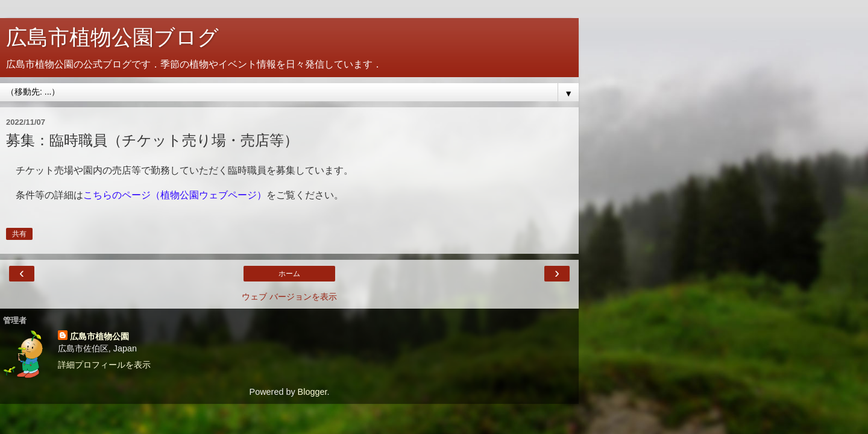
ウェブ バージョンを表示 (289, 297)
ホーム (289, 274)
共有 (19, 234)
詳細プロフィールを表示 (104, 365)
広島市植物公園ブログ (112, 37)
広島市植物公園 (99, 336)
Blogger (313, 392)
